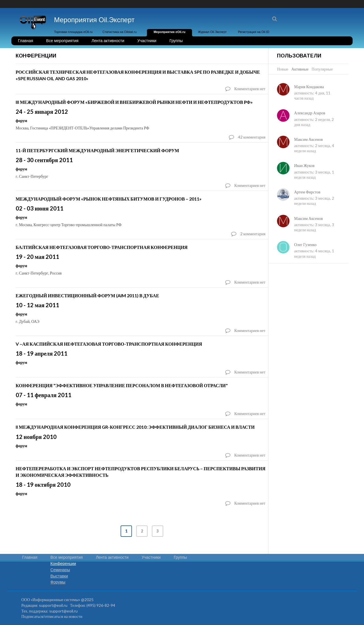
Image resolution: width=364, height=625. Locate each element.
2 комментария (253, 234)
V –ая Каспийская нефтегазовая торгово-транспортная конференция (109, 344)
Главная (25, 41)
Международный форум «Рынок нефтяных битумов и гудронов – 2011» (109, 199)
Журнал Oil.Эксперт (212, 32)
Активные (300, 69)
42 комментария (252, 137)
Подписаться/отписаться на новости (52, 616)
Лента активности (108, 41)
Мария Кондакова (309, 87)
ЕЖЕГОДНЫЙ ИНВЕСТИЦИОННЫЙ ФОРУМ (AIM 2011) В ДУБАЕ (87, 295)
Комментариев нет (250, 89)
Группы (176, 41)
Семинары (60, 570)
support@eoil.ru (53, 605)
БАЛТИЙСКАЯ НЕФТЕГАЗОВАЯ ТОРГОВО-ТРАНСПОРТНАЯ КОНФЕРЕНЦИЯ (102, 247)
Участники (147, 41)
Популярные (322, 69)
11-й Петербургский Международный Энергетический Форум (97, 150)
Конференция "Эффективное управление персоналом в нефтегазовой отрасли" (122, 385)
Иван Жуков (304, 165)
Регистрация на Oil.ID (254, 32)
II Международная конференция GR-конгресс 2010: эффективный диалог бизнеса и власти (135, 427)
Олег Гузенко (305, 245)
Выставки (59, 576)
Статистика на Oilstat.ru (119, 32)
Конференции (63, 564)
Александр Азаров (310, 113)
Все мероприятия (62, 41)
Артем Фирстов (307, 192)
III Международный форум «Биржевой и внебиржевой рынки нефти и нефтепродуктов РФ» (134, 102)
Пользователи (299, 56)
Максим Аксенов (308, 139)
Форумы (58, 582)
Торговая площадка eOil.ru (73, 32)
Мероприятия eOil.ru (169, 32)
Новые (283, 69)
